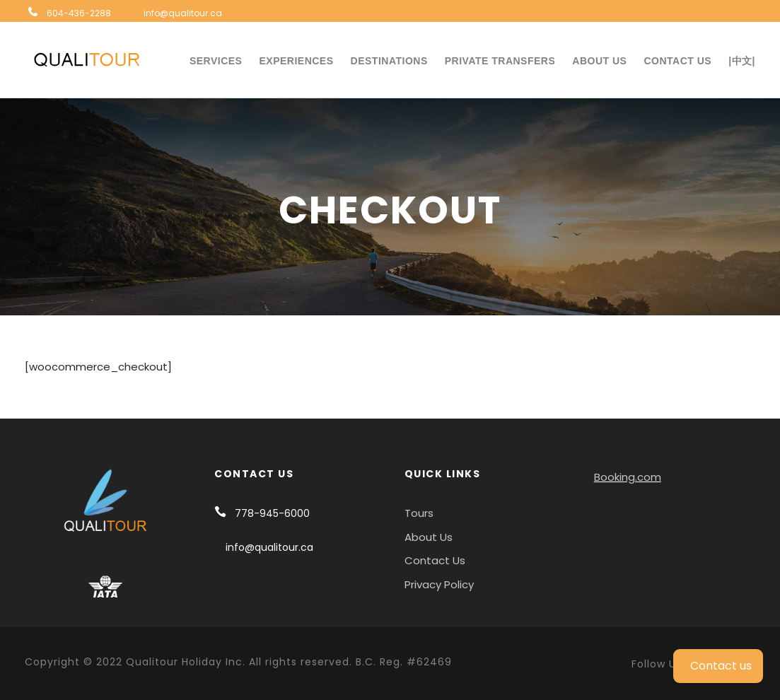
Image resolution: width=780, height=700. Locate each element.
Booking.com (628, 477)
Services (216, 61)
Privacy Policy (439, 584)
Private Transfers (500, 61)
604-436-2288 (79, 13)
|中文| (742, 61)
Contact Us (677, 61)
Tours (419, 513)
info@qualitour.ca (183, 13)
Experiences (296, 61)
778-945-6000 (272, 513)
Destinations (389, 61)
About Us (599, 61)
